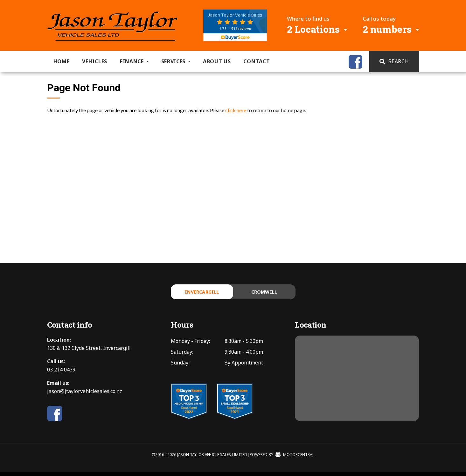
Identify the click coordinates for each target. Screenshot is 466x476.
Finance (134, 61)
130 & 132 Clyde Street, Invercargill (89, 352)
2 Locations (313, 29)
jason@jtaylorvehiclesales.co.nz (85, 395)
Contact (257, 61)
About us (217, 61)
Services (176, 61)
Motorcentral (295, 459)
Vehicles (95, 61)
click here (236, 110)
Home (62, 61)
